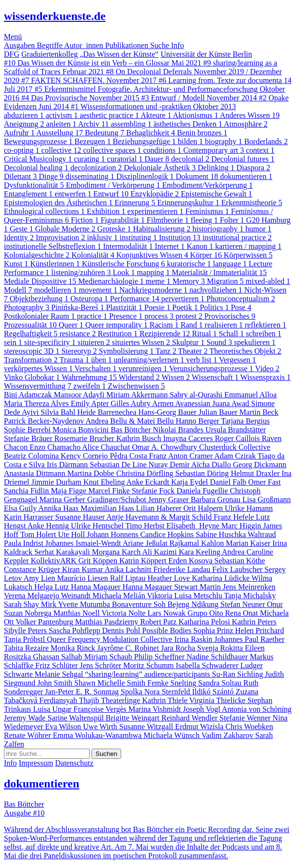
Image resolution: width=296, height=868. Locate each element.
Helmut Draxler (256, 473)
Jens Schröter (102, 665)
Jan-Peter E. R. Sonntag (83, 692)
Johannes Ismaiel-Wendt (84, 543)
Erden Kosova (192, 561)
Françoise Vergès (101, 709)
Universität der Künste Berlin (206, 54)
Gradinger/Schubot (118, 500)
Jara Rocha (179, 648)
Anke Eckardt (149, 482)
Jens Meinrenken (249, 587)
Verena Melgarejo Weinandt (48, 596)
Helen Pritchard (259, 631)
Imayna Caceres (189, 438)
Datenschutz (74, 763)
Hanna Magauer (97, 587)
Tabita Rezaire (27, 648)
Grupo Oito (206, 613)
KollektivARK (55, 561)
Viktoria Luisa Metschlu (185, 596)
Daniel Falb (229, 482)
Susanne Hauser (81, 517)
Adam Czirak (236, 456)
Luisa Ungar (53, 709)
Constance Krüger (33, 569)
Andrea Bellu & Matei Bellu (131, 421)
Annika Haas (59, 508)
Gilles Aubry (132, 403)
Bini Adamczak (29, 395)
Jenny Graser (170, 500)
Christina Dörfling (146, 473)
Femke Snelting (173, 683)
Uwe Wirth (101, 727)
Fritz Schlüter (58, 665)
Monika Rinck (74, 648)
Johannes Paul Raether (249, 639)
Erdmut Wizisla (200, 727)
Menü (13, 37)
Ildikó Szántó (214, 692)
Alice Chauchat (107, 447)
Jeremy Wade (26, 718)
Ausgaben (20, 45)
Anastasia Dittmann (36, 473)
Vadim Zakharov (228, 735)
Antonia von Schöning (257, 709)
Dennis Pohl (122, 631)
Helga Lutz (53, 587)
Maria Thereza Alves (37, 403)
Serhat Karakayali (63, 552)
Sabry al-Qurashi (197, 395)
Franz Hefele (235, 517)
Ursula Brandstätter (236, 430)
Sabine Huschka (222, 534)
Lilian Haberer (160, 508)
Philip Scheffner (160, 657)
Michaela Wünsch (172, 735)
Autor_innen (85, 45)
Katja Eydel (190, 482)
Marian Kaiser (249, 543)
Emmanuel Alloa (250, 395)
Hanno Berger (199, 421)
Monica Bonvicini (81, 430)
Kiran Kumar (83, 569)
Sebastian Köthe (240, 561)
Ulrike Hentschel (98, 526)
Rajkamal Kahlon (198, 543)
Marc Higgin (242, 526)
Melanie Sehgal (60, 674)
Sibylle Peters (26, 631)
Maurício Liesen (84, 578)
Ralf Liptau (129, 578)
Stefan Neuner (244, 604)
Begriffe (50, 45)
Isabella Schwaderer (208, 665)
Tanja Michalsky (250, 596)
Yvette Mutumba (85, 604)
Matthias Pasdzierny (108, 622)
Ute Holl (73, 534)
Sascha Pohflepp (75, 631)
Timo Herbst (146, 526)
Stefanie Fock (154, 491)
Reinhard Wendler (190, 718)
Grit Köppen (99, 561)
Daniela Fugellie (203, 491)
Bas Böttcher (132, 430)
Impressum (36, 763)
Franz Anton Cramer (182, 456)
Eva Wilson (64, 727)
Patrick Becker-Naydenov (45, 421)
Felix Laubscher (238, 569)
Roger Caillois (238, 438)
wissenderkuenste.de (55, 16)
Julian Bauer (219, 412)
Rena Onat (242, 613)
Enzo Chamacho (56, 447)
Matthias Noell (77, 613)
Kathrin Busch (140, 438)
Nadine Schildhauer (218, 657)
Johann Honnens (113, 534)
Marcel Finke (110, 491)
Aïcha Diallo (212, 465)
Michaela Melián (120, 596)
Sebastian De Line (119, 465)
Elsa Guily (21, 508)
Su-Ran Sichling (239, 674)
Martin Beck (259, 412)
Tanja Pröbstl (25, 639)
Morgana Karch (117, 552)
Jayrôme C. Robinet (129, 648)
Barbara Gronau (217, 500)
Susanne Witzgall (147, 727)
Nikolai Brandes (179, 430)
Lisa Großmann (266, 500)
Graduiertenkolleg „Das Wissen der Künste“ (90, 54)
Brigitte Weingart (133, 718)
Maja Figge (70, 491)
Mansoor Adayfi (80, 395)
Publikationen (128, 45)
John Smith (56, 683)
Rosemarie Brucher (85, 438)
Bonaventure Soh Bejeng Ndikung (166, 604)
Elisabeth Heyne (194, 526)
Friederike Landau (183, 569)
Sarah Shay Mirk (31, 604)
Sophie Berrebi (28, 430)
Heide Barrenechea (108, 412)
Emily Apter (91, 403)
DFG (12, 54)
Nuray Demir (170, 465)
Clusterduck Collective (235, 447)
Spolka (132, 692)
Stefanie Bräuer (29, 438)
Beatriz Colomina (32, 456)
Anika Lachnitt (129, 569)
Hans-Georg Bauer (169, 412)
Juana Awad (232, 403)
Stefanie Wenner (246, 718)
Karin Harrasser (30, 517)
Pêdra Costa (130, 456)
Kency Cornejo (85, 456)
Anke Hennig (49, 526)
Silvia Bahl (59, 412)
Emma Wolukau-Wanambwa (98, 735)
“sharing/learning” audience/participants (149, 674)
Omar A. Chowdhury (165, 447)
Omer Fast (264, 482)
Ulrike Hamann (249, 508)
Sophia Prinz (214, 631)
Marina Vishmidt (156, 709)
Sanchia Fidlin (27, 491)
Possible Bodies (168, 631)
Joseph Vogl (203, 709)
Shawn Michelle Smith (111, 683)
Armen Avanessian (182, 403)
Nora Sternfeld (168, 692)
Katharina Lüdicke (222, 578)
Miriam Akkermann (138, 395)
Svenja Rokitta (221, 648)
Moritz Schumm (149, 665)
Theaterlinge (121, 700)
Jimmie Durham (57, 482)
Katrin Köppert (144, 561)
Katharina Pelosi (205, 622)
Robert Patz (159, 622)
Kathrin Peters (254, 622)
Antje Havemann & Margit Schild (160, 517)
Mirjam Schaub (109, 657)
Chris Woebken (249, 727)
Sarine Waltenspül (77, 718)
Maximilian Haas (108, 508)
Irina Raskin (195, 639)
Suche (161, 45)
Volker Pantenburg (45, 622)
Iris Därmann (68, 465)
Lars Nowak (167, 613)
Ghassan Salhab (59, 657)
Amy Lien (40, 578)
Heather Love (170, 578)
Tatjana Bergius (245, 421)
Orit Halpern (204, 508)
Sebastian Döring (203, 473)
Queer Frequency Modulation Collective (111, 639)
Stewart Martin (198, 587)
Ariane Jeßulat (146, 543)
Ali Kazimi (160, 552)
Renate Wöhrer (28, 735)
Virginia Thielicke (218, 700)
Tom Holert (39, 534)
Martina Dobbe (92, 473)
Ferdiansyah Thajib (70, 700)
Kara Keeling (200, 552)
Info (178, 45)
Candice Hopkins (168, 534)
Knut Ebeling (105, 482)
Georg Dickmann (260, 465)
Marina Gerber (63, 500)
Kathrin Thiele (165, 700)
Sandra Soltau (221, 683)
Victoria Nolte (124, 613)
